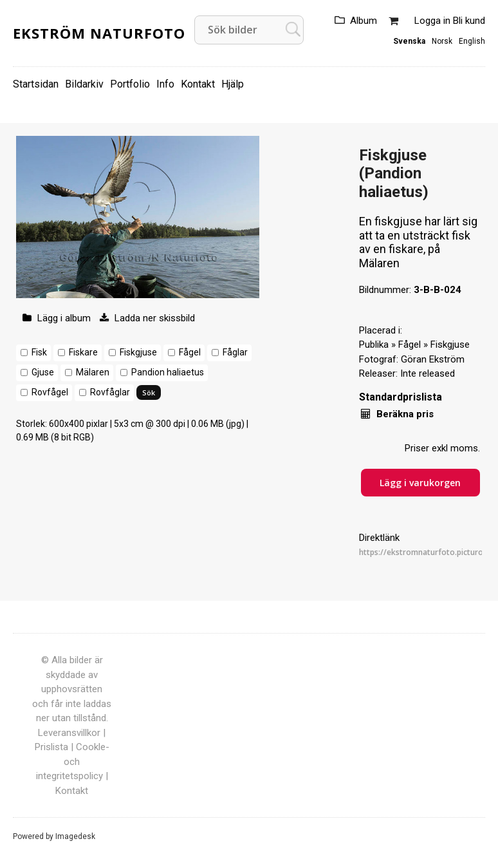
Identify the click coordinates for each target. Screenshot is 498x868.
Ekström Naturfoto (99, 33)
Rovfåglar (110, 392)
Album (364, 21)
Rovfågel (50, 392)
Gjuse (43, 372)
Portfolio (130, 84)
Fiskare (83, 352)
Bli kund (469, 21)
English (472, 41)
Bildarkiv (84, 84)
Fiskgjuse (138, 352)
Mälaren (93, 372)
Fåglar (235, 352)
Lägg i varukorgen (420, 483)
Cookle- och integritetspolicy (73, 761)
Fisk (39, 352)
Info (165, 84)
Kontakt (198, 84)
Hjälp (233, 84)
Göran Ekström (433, 359)
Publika (374, 344)
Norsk (442, 41)
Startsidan (36, 84)
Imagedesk (75, 836)
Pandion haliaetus (168, 372)
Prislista (51, 747)
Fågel (190, 352)
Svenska (409, 41)
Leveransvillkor (69, 733)
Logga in (432, 21)
